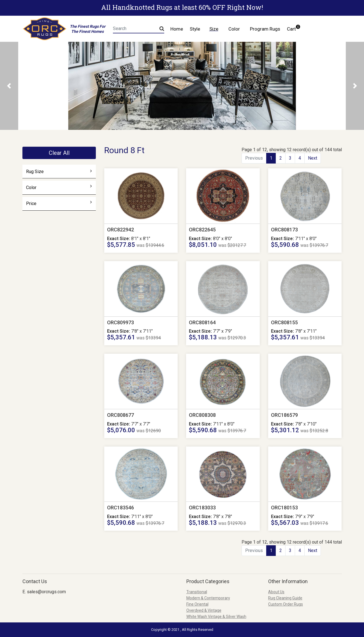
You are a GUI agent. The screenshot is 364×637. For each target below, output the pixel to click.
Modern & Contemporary (208, 598)
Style (195, 29)
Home (177, 29)
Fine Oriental (197, 604)
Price (59, 203)
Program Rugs (265, 29)
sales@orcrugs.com (46, 592)
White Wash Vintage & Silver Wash (216, 617)
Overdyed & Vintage (204, 610)
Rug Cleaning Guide (285, 598)
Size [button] (214, 29)
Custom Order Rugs (286, 604)
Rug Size (59, 171)
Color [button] (234, 29)
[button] (9, 86)
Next (313, 158)
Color (59, 187)
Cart (293, 28)
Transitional (197, 592)
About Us (276, 592)
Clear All (59, 153)
